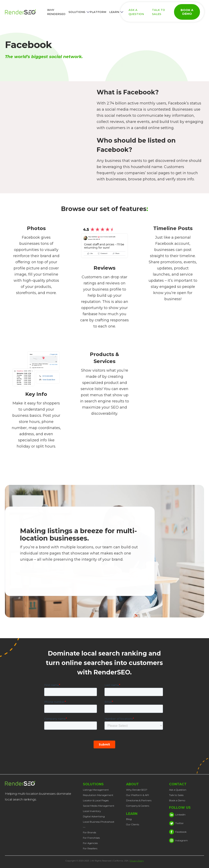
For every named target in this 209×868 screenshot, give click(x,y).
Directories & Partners (139, 800)
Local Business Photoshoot (99, 822)
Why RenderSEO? (137, 790)
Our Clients (133, 824)
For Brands (89, 832)
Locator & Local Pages (96, 800)
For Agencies (90, 843)
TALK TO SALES (158, 12)
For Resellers (90, 848)
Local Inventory (92, 811)
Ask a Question (178, 790)
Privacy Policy (137, 861)
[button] (78, 12)
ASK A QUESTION (136, 12)
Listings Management (96, 790)
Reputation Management (98, 795)
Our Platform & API (138, 795)
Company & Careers (138, 806)
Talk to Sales (176, 795)
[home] (24, 12)
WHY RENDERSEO (56, 12)
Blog (129, 819)
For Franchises (91, 838)
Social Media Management (99, 806)
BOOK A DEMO (187, 12)
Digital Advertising (94, 816)
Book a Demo (177, 800)
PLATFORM (98, 12)
